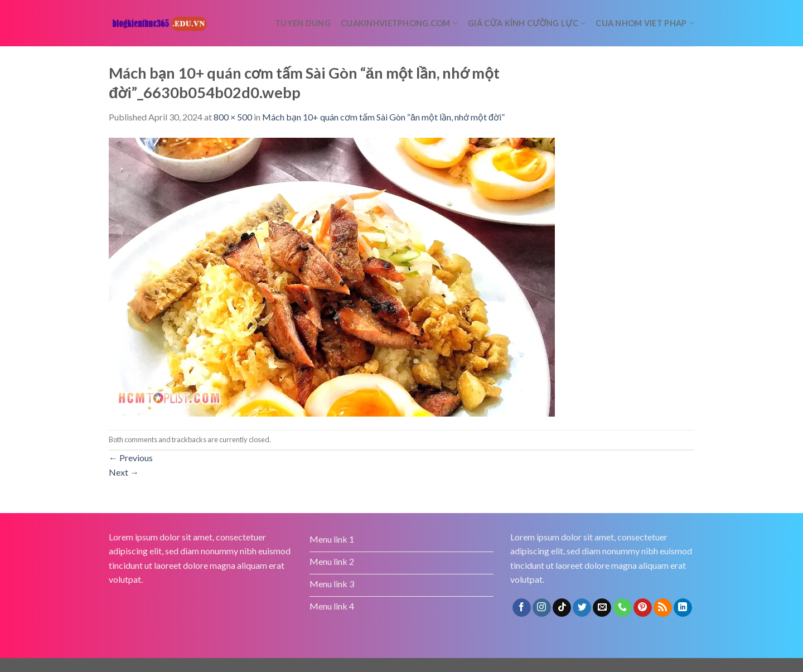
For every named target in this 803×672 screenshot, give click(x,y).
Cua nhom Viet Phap (645, 23)
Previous (131, 458)
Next (124, 472)
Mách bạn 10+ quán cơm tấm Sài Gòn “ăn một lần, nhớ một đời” (383, 117)
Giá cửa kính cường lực (527, 23)
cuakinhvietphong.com (399, 23)
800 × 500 (233, 117)
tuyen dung (303, 23)
